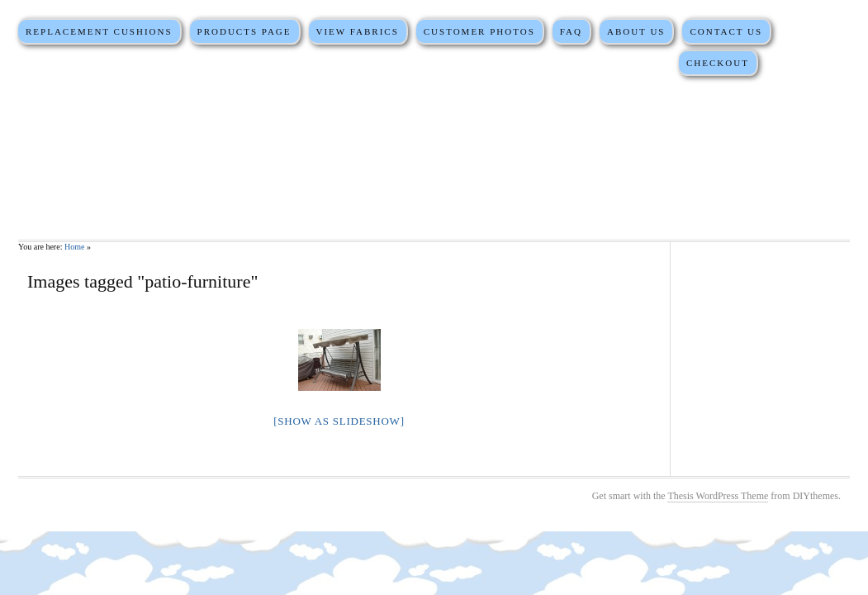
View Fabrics (357, 31)
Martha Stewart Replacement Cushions (434, 157)
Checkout (718, 63)
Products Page (244, 31)
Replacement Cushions (99, 31)
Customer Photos (479, 31)
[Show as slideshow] (339, 421)
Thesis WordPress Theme (718, 496)
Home (74, 247)
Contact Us (726, 31)
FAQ (571, 31)
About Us (636, 31)
